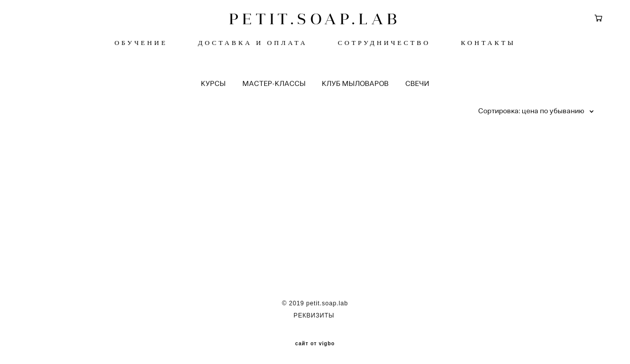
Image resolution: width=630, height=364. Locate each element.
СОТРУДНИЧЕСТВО (384, 45)
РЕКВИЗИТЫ (315, 312)
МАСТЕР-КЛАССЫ (274, 88)
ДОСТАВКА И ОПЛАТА (253, 45)
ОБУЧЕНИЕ (141, 45)
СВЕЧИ (417, 88)
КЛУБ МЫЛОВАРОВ (355, 88)
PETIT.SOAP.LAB (315, 21)
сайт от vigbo (315, 340)
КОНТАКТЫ (488, 45)
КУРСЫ (213, 88)
